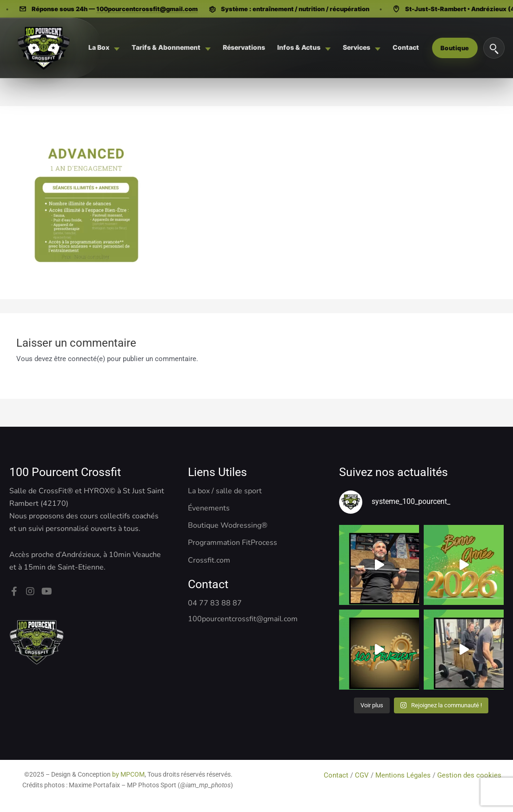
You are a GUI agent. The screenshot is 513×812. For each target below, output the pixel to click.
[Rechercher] (494, 48)
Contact (337, 775)
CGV (362, 775)
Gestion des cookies (470, 775)
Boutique (455, 48)
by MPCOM (128, 774)
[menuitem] (104, 48)
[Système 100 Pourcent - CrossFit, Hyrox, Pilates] (43, 48)
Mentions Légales (403, 775)
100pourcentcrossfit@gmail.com (149, 9)
